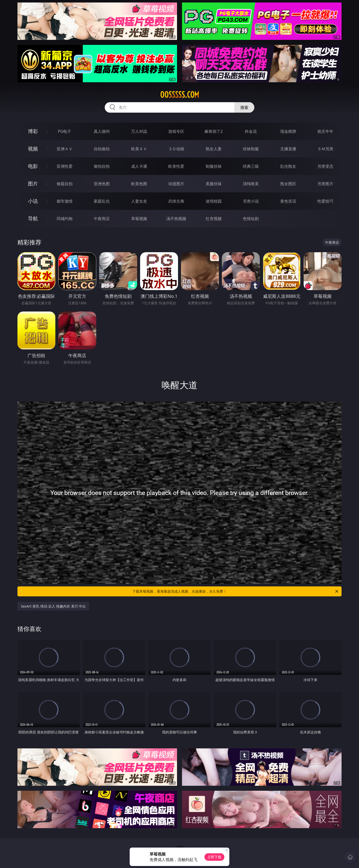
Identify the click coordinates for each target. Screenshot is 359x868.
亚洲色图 (102, 184)
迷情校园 (214, 201)
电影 (33, 166)
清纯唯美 (251, 184)
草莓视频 (139, 219)
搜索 (244, 107)
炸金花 (251, 131)
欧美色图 (139, 184)
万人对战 (139, 131)
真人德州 (102, 131)
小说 (33, 201)
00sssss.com (180, 95)
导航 (33, 218)
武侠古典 (176, 201)
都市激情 (65, 201)
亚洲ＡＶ (65, 149)
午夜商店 (102, 219)
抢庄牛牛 (325, 131)
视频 (33, 149)
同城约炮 (65, 219)
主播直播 (288, 149)
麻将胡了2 (214, 131)
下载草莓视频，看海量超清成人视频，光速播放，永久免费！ (236, 591)
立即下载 (214, 857)
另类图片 (325, 184)
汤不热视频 (176, 219)
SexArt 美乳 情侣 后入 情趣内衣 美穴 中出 (53, 606)
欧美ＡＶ (139, 149)
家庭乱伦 (102, 201)
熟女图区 (288, 184)
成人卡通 (139, 166)
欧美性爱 (176, 166)
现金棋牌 (288, 131)
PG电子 (64, 131)
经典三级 (251, 166)
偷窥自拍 (65, 184)
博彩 (33, 131)
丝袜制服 (251, 149)
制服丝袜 (214, 166)
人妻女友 (139, 201)
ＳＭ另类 (325, 149)
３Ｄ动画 (176, 149)
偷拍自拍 (102, 166)
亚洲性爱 (65, 166)
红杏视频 (214, 219)
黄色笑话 (288, 201)
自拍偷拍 (102, 149)
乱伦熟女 (288, 166)
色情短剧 (251, 219)
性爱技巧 (325, 201)
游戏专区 (176, 131)
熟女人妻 (214, 149)
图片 (33, 184)
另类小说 (251, 201)
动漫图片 (176, 184)
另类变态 (325, 166)
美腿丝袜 (214, 184)
